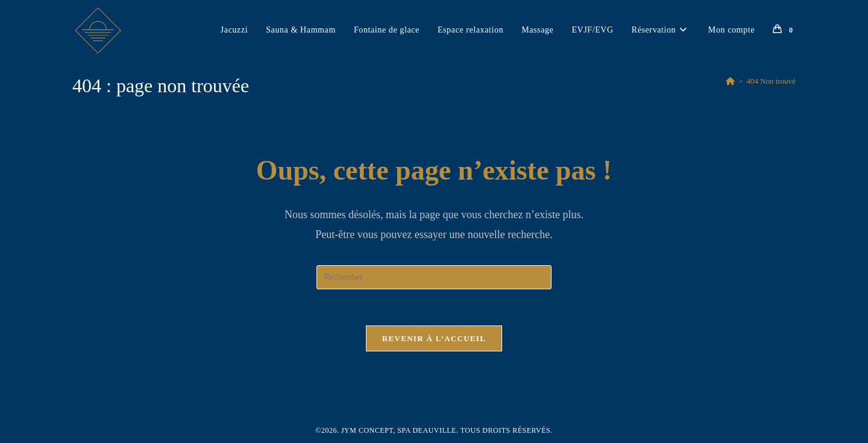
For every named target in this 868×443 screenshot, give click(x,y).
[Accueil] (730, 81)
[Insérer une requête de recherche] (434, 277)
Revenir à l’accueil (434, 338)
